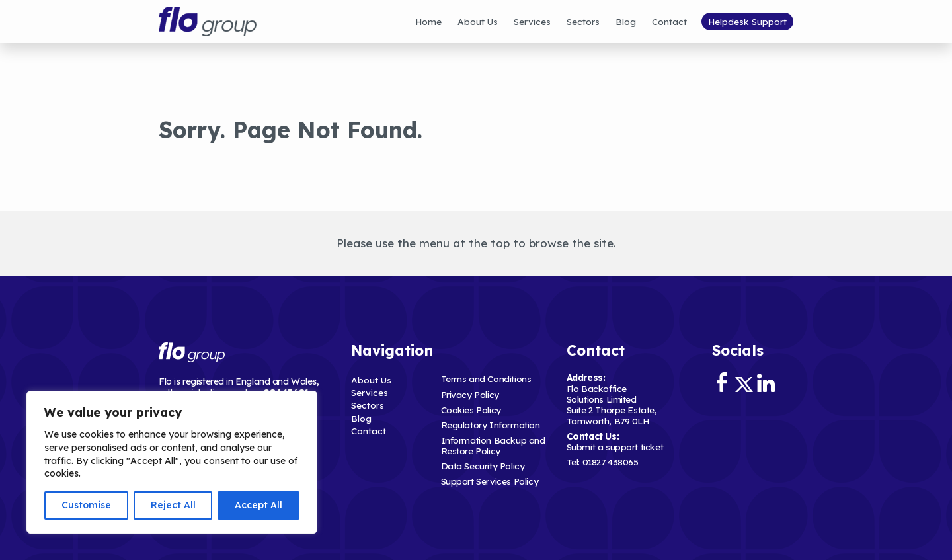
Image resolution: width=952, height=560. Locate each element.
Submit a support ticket (615, 447)
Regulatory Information (491, 425)
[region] (172, 462)
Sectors (583, 21)
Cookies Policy (471, 410)
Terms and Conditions (486, 379)
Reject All (173, 505)
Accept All (258, 505)
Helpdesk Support (747, 21)
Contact (669, 21)
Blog (626, 21)
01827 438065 (611, 462)
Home (428, 21)
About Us (478, 21)
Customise (86, 505)
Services (532, 21)
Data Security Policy (483, 466)
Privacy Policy (470, 394)
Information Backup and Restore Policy (493, 445)
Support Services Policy (490, 481)
